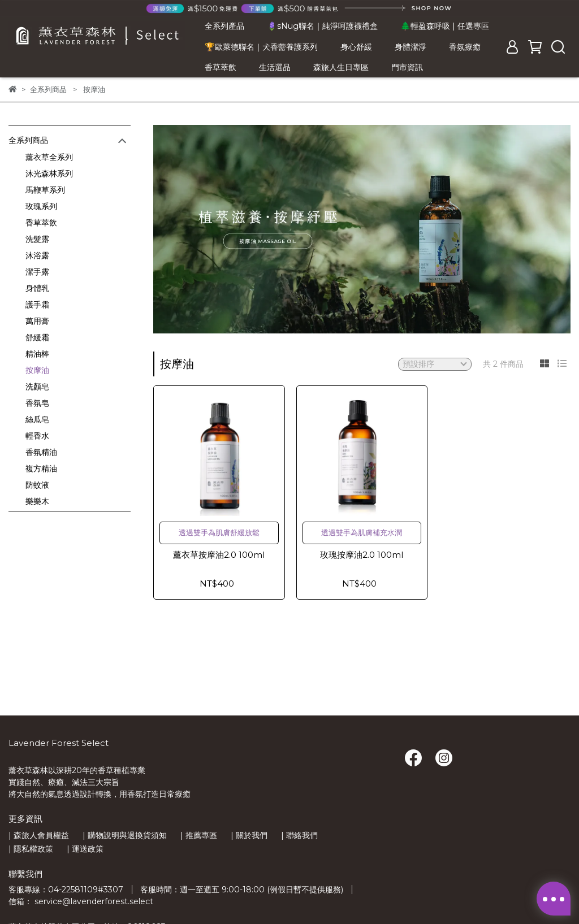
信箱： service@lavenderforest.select (81, 901)
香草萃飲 (221, 67)
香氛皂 (37, 403)
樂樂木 (37, 501)
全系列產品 (224, 26)
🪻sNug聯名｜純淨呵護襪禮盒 (322, 26)
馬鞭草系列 (45, 190)
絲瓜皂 (37, 419)
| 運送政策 (85, 849)
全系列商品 (28, 140)
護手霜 (37, 305)
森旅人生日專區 (341, 67)
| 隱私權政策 (31, 849)
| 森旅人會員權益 (39, 835)
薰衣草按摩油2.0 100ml (219, 555)
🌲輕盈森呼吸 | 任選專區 (445, 26)
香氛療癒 (465, 47)
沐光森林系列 (49, 173)
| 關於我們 (249, 835)
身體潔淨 (411, 47)
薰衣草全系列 (49, 157)
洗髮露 (37, 239)
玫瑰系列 (41, 206)
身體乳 (37, 288)
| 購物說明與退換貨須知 (125, 835)
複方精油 (41, 468)
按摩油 (37, 370)
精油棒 (37, 354)
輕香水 (37, 436)
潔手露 (37, 272)
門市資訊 (407, 67)
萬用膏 (37, 321)
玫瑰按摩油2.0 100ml (362, 555)
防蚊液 (37, 485)
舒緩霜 (37, 337)
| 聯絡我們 (299, 835)
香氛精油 (41, 452)
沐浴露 (37, 255)
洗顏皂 (37, 387)
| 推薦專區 (199, 835)
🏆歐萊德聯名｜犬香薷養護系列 (261, 47)
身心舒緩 (356, 47)
